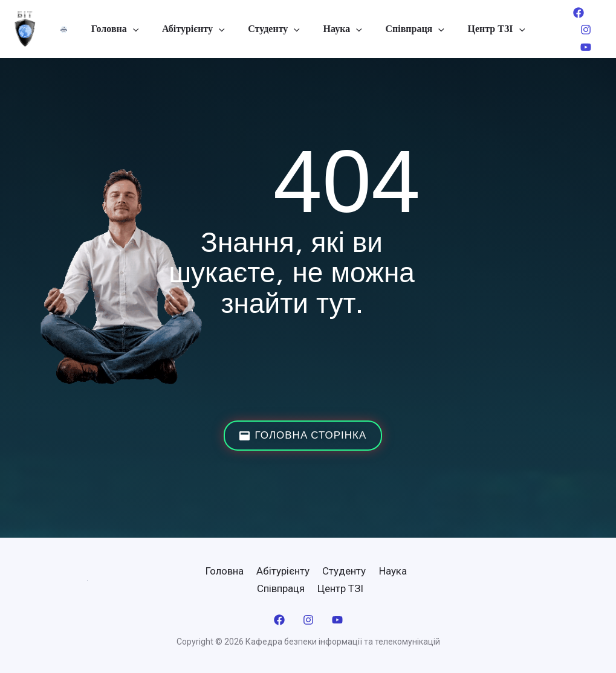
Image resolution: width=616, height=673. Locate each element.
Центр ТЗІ (486, 29)
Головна (125, 29)
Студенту (276, 29)
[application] (143, 29)
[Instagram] (575, 30)
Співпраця (408, 29)
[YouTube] (575, 47)
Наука (340, 29)
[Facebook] (568, 13)
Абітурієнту (199, 29)
